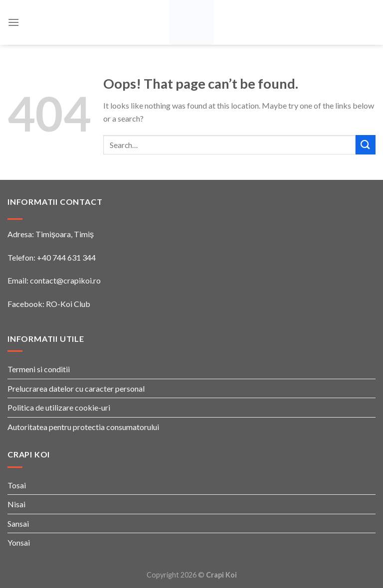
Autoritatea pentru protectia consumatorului (83, 427)
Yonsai (19, 542)
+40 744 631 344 (66, 257)
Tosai (17, 485)
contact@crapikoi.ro (65, 280)
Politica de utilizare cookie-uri (59, 407)
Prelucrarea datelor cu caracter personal (76, 388)
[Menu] (13, 22)
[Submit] (366, 145)
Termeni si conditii (39, 369)
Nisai (16, 504)
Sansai (18, 523)
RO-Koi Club (68, 304)
